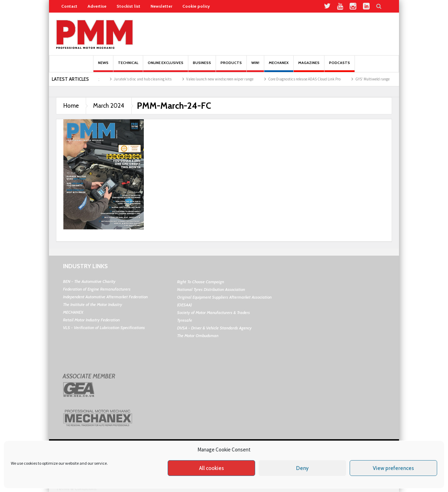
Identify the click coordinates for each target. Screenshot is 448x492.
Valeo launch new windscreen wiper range (224, 79)
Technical (128, 66)
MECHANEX (73, 312)
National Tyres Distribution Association (211, 289)
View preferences (393, 468)
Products (231, 66)
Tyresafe (185, 320)
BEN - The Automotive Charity (89, 281)
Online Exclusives (166, 66)
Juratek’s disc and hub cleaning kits (147, 79)
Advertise (97, 6)
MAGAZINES (309, 66)
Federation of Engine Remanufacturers (97, 289)
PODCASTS (339, 66)
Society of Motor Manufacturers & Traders (213, 312)
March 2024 (109, 106)
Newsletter (161, 6)
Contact (69, 6)
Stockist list (128, 6)
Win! (255, 66)
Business (202, 66)
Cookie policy (196, 6)
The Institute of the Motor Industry (93, 304)
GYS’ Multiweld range (377, 79)
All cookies (212, 468)
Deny (302, 468)
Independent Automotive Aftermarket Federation (105, 297)
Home (71, 106)
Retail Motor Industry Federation (91, 320)
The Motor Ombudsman (198, 336)
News (103, 66)
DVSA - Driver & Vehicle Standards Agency (214, 328)
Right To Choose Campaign (201, 282)
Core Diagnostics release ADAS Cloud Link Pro (309, 79)
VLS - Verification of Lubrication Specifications (104, 327)
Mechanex (279, 66)
